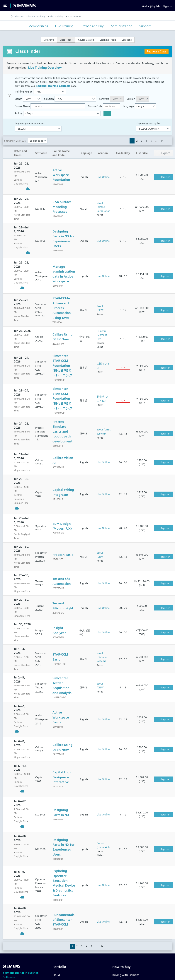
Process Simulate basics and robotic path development (62, 436)
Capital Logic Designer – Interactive (62, 781)
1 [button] (132, 145)
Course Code (95, 110)
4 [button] (146, 145)
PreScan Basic (63, 559)
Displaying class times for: (30, 127)
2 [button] (137, 145)
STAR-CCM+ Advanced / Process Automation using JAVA (62, 312)
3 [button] (141, 145)
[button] (168, 145)
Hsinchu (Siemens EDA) (102, 339)
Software (104, 103)
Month (18, 103)
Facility (19, 118)
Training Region (24, 96)
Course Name (22, 110)
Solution (49, 103)
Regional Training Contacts (53, 90)
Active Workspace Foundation (61, 179)
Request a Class (157, 56)
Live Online (103, 181)
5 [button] (151, 145)
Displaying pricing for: (149, 127)
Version (131, 103)
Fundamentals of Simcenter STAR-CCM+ (63, 924)
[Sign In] (167, 8)
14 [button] (162, 145)
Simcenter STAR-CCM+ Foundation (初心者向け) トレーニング (62, 370)
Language (128, 110)
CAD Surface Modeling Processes (62, 211)
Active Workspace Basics (61, 722)
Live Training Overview (45, 72)
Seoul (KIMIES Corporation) (104, 211)
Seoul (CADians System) (102, 661)
